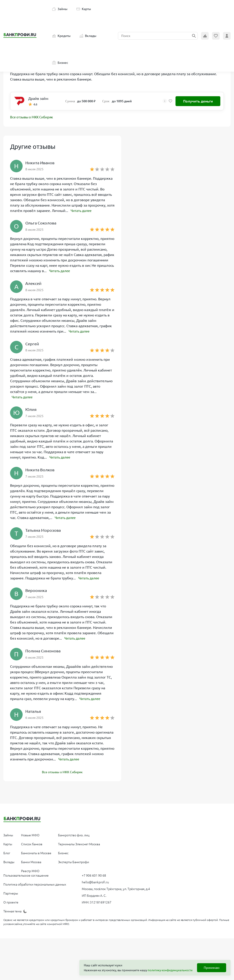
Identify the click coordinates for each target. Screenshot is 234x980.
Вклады (88, 36)
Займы (60, 9)
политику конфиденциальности (170, 970)
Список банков (32, 843)
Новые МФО (30, 834)
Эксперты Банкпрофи (74, 861)
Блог (7, 852)
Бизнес (60, 63)
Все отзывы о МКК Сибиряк (34, 117)
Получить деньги (198, 101)
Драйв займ (38, 98)
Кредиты (61, 36)
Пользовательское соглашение (26, 874)
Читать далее (82, 211)
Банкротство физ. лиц (74, 834)
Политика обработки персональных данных (35, 883)
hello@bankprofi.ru (95, 881)
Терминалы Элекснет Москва (79, 843)
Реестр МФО (30, 870)
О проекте (11, 901)
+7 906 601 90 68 (94, 874)
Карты (84, 9)
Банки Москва (31, 861)
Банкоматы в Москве (36, 852)
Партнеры (11, 892)
